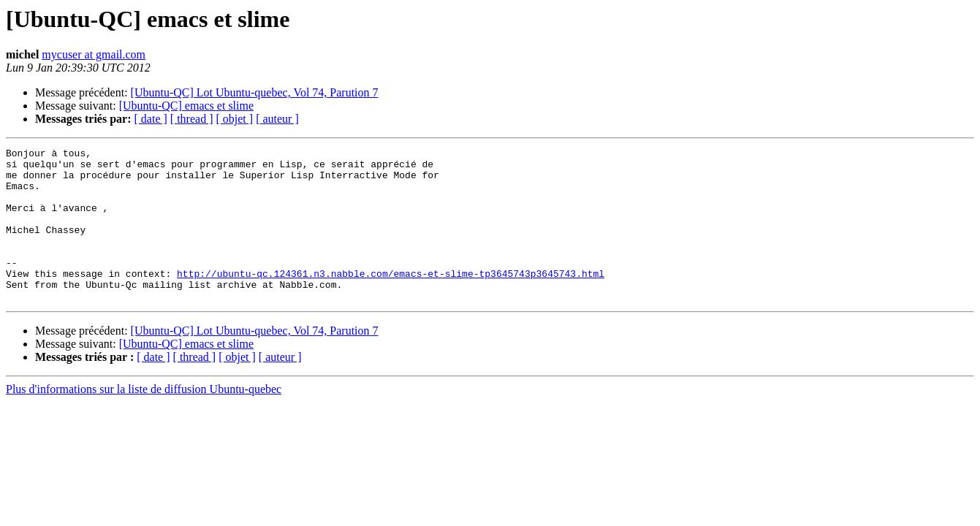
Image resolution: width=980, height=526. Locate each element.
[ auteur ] (277, 119)
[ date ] (151, 119)
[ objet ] (234, 119)
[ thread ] (192, 119)
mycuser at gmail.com (94, 54)
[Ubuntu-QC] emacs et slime (186, 106)
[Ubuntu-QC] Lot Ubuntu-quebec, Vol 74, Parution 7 (255, 92)
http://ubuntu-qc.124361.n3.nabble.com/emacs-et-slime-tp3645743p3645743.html (391, 300)
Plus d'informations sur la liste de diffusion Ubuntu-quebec (144, 420)
